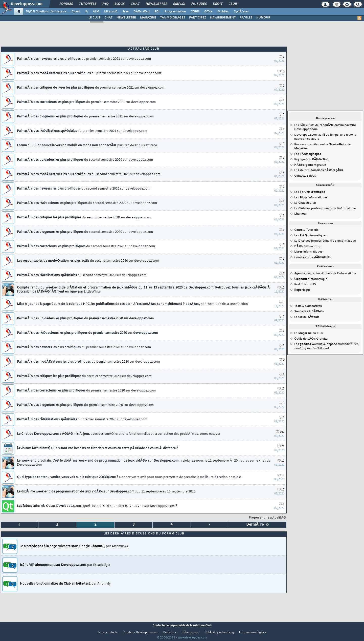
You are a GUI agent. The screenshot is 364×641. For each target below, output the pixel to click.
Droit (218, 4)
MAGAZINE (148, 18)
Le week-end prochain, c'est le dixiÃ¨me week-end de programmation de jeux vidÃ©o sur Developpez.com (144, 463)
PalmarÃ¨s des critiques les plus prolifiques (84, 218)
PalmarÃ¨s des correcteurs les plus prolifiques (86, 102)
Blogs (120, 4)
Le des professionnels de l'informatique (325, 209)
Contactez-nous (305, 176)
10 (281, 475)
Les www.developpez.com (318, 344)
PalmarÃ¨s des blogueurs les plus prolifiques (85, 117)
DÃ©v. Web (141, 12)
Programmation (175, 12)
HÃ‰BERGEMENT (223, 18)
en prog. (308, 246)
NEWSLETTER (126, 18)
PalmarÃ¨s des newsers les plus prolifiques (84, 189)
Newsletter (156, 4)
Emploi (179, 4)
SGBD (195, 12)
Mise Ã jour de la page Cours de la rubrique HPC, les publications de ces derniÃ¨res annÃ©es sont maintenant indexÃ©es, (132, 304)
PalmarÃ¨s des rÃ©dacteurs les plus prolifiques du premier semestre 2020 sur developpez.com (87, 333)
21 (281, 447)
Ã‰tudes (199, 4)
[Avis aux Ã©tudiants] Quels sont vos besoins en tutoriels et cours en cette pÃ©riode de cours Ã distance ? (98, 448)
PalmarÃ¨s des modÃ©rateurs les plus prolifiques (89, 174)
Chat (135, 4)
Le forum (307, 317)
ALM (96, 12)
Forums (66, 4)
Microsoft (111, 12)
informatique (311, 279)
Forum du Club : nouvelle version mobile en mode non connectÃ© (87, 146)
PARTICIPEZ (198, 18)
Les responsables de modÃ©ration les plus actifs (88, 261)
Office (208, 12)
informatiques (308, 252)
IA (86, 12)
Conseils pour (312, 257)
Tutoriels (88, 4)
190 (280, 432)
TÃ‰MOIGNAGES (173, 18)
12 (281, 389)
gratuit (310, 165)
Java (126, 12)
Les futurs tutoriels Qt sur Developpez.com (97, 506)
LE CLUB (94, 18)
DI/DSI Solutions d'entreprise (46, 12)
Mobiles (223, 12)
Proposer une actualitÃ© (267, 518)
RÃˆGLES (246, 18)
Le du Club (309, 333)
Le (299, 203)
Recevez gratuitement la (319, 144)
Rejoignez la (311, 159)
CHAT (108, 18)
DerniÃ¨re (257, 525)
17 (281, 288)
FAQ (105, 4)
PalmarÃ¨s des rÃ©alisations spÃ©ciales (82, 131)
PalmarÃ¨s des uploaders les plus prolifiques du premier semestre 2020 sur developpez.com (85, 319)
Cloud (76, 12)
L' (301, 214)
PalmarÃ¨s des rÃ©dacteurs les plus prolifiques (87, 203)
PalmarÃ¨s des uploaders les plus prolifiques (85, 160)
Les (308, 154)
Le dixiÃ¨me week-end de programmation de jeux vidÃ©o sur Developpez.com (106, 492)
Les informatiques (311, 198)
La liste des (319, 170)
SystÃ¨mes (241, 12)
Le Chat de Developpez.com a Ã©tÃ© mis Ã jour (119, 434)
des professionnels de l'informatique (325, 274)
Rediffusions (305, 284)
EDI (157, 12)
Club (233, 4)
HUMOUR (263, 18)
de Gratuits (311, 339)
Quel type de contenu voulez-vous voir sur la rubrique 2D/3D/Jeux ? (129, 477)
